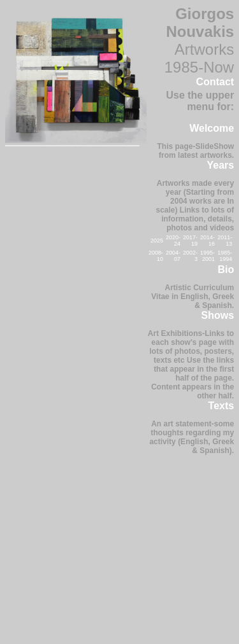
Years (220, 165)
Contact (215, 82)
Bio (226, 269)
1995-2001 (207, 256)
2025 (157, 241)
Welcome (212, 128)
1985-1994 (225, 256)
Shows (218, 315)
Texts (221, 406)
